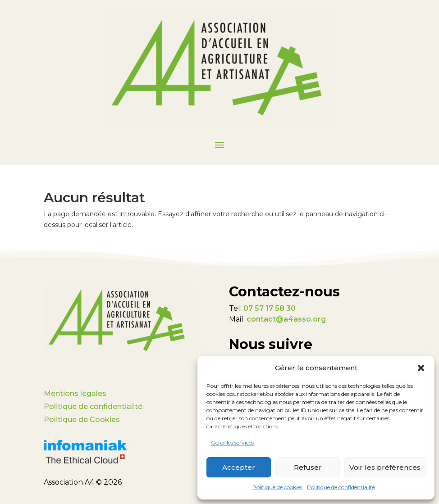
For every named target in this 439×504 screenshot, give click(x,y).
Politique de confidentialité (341, 487)
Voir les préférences (385, 467)
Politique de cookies (277, 487)
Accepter (239, 467)
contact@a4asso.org (286, 319)
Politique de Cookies (82, 420)
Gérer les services (232, 443)
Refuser (308, 467)
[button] (421, 368)
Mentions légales (75, 393)
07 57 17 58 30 (270, 308)
